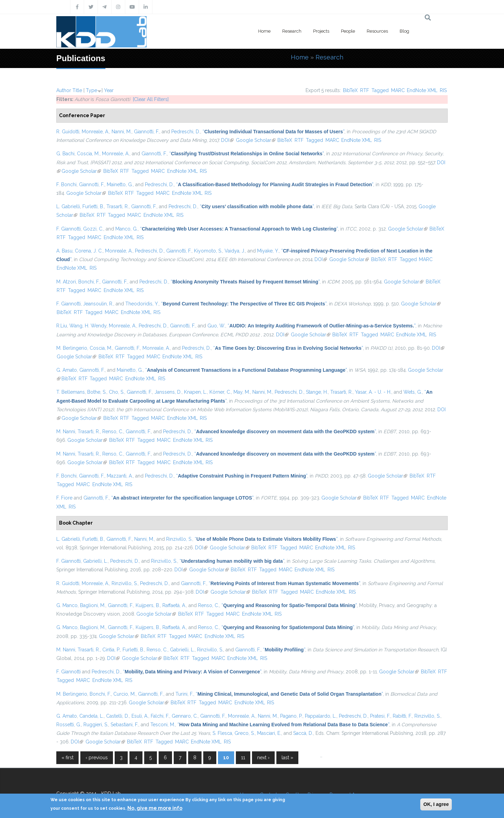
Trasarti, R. (118, 206)
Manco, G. (127, 229)
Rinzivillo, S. (179, 539)
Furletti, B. (93, 206)
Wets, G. (413, 392)
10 (226, 758)
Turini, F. (184, 694)
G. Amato (67, 370)
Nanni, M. (122, 132)
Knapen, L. (196, 392)
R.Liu (62, 326)
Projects (321, 31)
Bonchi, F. (89, 282)
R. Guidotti (68, 132)
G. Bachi (65, 154)
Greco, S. (245, 733)
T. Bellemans (71, 392)
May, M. (242, 392)
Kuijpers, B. (148, 605)
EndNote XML (422, 90)
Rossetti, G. (69, 725)
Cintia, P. (111, 650)
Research (292, 31)
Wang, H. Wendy (88, 326)
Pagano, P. (291, 716)
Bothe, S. (97, 392)
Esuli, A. (140, 716)
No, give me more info (155, 808)
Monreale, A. (95, 132)
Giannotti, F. (147, 132)
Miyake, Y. (268, 251)
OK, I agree (436, 804)
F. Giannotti (68, 229)
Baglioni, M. (93, 605)
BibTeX (350, 90)
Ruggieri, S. (96, 725)
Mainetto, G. (120, 184)
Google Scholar (256, 140)
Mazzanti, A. (120, 476)
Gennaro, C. (185, 716)
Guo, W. (216, 326)
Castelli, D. (118, 716)
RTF (365, 90)
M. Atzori (66, 282)
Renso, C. (113, 432)
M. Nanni (66, 432)
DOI (227, 140)
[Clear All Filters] (151, 99)
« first (67, 758)
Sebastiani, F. (124, 725)
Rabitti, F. (402, 716)
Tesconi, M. (163, 725)
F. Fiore (64, 498)
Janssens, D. (168, 392)
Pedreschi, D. (186, 132)
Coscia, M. (88, 154)
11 (243, 758)
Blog (404, 31)
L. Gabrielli (68, 206)
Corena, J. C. (89, 251)
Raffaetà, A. (174, 605)
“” (273, 132)
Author (64, 90)
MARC (398, 90)
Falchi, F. (160, 716)
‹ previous (97, 758)
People (348, 31)
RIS (443, 90)
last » (287, 758)
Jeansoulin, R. (98, 304)
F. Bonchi (66, 184)
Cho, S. (117, 392)
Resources (377, 31)
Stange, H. (317, 392)
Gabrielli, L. (95, 561)
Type (91, 90)
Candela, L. (91, 716)
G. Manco (67, 605)
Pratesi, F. (380, 716)
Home (264, 31)
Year (109, 90)
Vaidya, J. (235, 251)
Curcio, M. (124, 694)
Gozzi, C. (93, 229)
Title (77, 90)
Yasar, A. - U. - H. (373, 392)
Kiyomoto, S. (208, 251)
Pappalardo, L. (321, 716)
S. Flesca (222, 733)
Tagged (380, 90)
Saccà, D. (303, 733)
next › (263, 758)
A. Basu (64, 251)
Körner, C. (220, 392)
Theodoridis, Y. (142, 304)
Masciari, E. (269, 733)
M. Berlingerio (72, 348)
